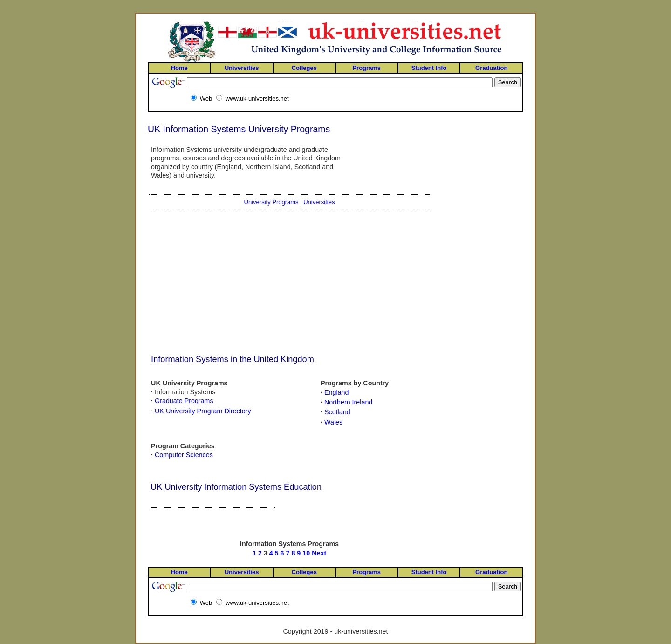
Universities (319, 202)
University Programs (271, 202)
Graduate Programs (184, 401)
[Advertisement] (209, 283)
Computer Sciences (184, 455)
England (336, 392)
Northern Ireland (348, 402)
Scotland (337, 412)
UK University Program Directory (203, 411)
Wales (333, 422)
